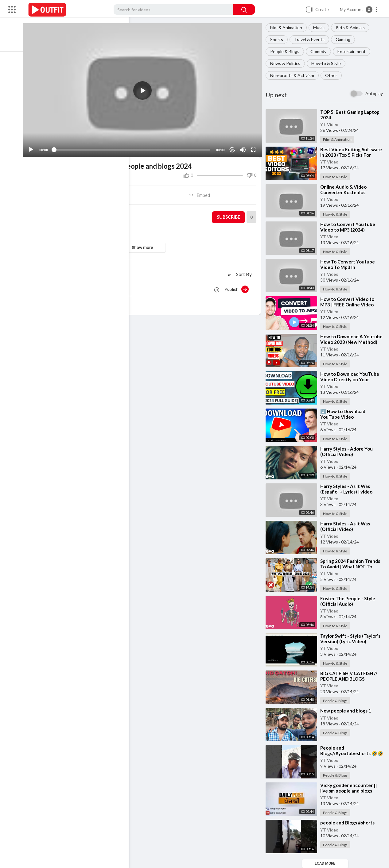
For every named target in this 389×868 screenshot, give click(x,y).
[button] (359, 10)
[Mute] (244, 147)
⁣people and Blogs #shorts (349, 823)
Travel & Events (311, 39)
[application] (146, 89)
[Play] (37, 147)
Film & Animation (288, 27)
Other (333, 75)
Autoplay (374, 93)
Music (321, 27)
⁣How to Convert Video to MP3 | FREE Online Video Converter (349, 305)
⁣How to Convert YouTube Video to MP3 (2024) (350, 227)
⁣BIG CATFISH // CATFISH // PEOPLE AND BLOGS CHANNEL (351, 679)
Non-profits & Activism (294, 75)
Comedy (320, 51)
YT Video (331, 124)
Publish (238, 286)
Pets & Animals (352, 27)
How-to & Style (328, 63)
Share (90, 192)
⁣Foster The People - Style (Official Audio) (350, 601)
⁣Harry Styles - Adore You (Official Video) (348, 451)
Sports (278, 39)
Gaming (345, 39)
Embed (202, 192)
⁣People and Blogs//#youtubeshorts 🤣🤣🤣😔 (351, 753)
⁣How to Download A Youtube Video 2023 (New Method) (350, 342)
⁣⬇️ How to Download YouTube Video (345, 414)
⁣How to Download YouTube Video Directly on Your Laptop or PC (352, 379)
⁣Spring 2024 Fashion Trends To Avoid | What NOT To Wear (352, 567)
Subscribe (230, 215)
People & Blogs (287, 51)
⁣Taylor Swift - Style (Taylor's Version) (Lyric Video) (352, 639)
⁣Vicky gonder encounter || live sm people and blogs (350, 788)
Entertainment (353, 51)
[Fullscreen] (254, 147)
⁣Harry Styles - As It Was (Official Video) (347, 526)
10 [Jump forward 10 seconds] (233, 147)
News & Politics (287, 63)
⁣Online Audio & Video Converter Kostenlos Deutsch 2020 (345, 192)
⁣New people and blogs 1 (348, 711)
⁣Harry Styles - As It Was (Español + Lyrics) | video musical (348, 492)
